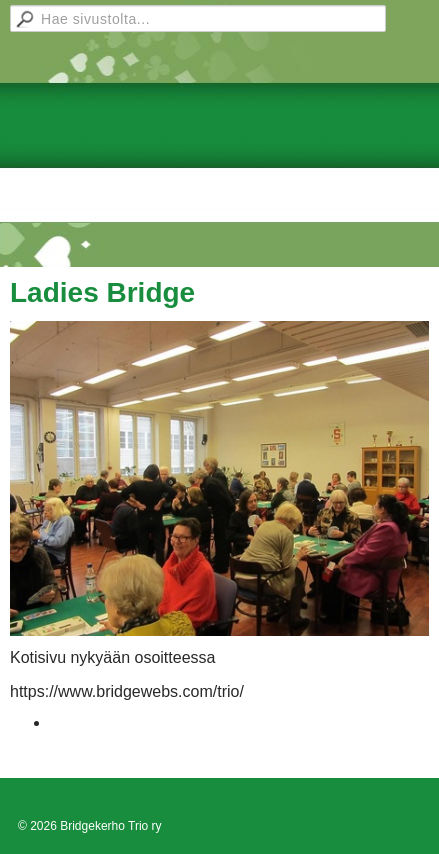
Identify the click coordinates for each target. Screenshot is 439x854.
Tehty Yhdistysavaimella (82, 806)
